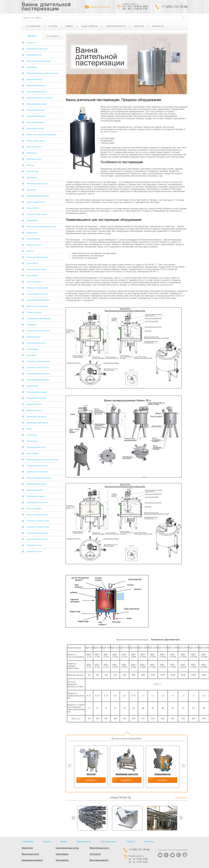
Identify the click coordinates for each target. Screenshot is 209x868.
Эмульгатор (32, 441)
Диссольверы (33, 453)
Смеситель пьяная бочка (38, 367)
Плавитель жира (34, 312)
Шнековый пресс (34, 410)
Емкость (30, 251)
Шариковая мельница (37, 398)
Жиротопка (32, 233)
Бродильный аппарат (36, 116)
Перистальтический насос (39, 300)
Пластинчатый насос (36, 343)
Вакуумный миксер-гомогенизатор (43, 73)
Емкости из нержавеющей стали (41, 226)
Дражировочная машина (38, 196)
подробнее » (91, 780)
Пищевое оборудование (37, 288)
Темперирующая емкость (38, 374)
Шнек (29, 429)
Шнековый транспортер (38, 423)
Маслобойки (32, 275)
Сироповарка (33, 349)
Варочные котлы (34, 545)
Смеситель (32, 355)
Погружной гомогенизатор (39, 318)
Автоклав (31, 42)
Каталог (53, 27)
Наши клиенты (90, 27)
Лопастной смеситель (37, 214)
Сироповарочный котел (37, 294)
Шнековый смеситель (37, 416)
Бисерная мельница (36, 110)
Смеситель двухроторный (38, 361)
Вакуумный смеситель (37, 92)
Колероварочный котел (37, 183)
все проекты (181, 798)
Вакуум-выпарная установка (40, 98)
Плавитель (32, 324)
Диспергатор (32, 171)
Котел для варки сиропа (38, 257)
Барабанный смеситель (37, 49)
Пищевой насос (34, 337)
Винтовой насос (34, 159)
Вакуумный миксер (36, 122)
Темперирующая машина (38, 380)
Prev (74, 818)
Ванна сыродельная (36, 141)
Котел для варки (34, 282)
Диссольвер (32, 177)
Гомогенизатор (33, 239)
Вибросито (32, 153)
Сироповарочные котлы (37, 533)
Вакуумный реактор (36, 85)
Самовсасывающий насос (38, 331)
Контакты (158, 27)
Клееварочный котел (36, 447)
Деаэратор (31, 190)
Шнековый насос (34, 404)
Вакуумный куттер (35, 128)
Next (184, 64)
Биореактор (32, 67)
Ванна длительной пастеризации (46, 7)
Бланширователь (34, 55)
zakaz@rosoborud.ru (100, 7)
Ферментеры (32, 386)
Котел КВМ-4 (33, 208)
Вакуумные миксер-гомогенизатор (42, 459)
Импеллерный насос (36, 202)
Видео (69, 27)
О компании (33, 27)
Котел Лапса (32, 263)
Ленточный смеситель (37, 269)
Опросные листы (116, 27)
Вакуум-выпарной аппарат (39, 61)
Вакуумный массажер (37, 104)
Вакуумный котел (35, 79)
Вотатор (30, 165)
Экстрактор (32, 435)
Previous (69, 64)
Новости (139, 27)
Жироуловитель (34, 245)
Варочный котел (34, 147)
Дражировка (32, 220)
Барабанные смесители (37, 472)
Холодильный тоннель (37, 392)
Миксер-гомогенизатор (37, 306)
